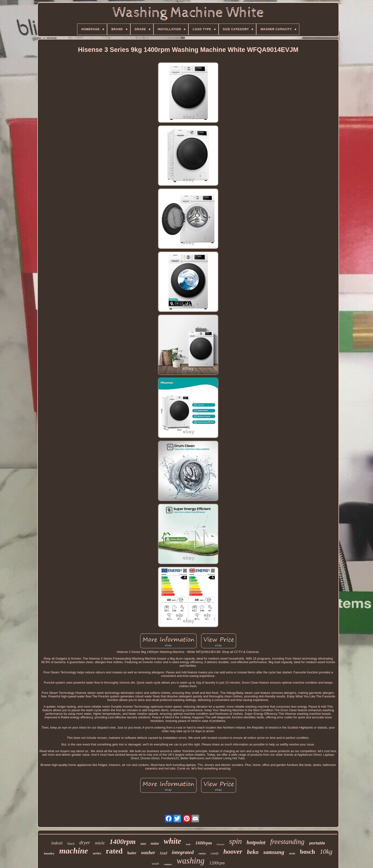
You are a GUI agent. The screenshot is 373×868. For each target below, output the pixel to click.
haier (132, 853)
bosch (308, 852)
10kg (326, 852)
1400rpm (123, 841)
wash (155, 863)
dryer (85, 843)
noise (155, 843)
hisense (221, 844)
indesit (57, 843)
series (97, 853)
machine (74, 851)
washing (191, 861)
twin (188, 844)
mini (143, 844)
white (172, 841)
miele (100, 843)
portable (317, 843)
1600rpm (204, 843)
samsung (274, 852)
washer (148, 853)
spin (235, 841)
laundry (49, 853)
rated (114, 851)
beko (253, 852)
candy (215, 853)
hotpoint (256, 842)
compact (168, 864)
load (163, 853)
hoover (233, 851)
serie (292, 853)
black (71, 844)
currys (202, 853)
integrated (183, 852)
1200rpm (217, 863)
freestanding (287, 842)
